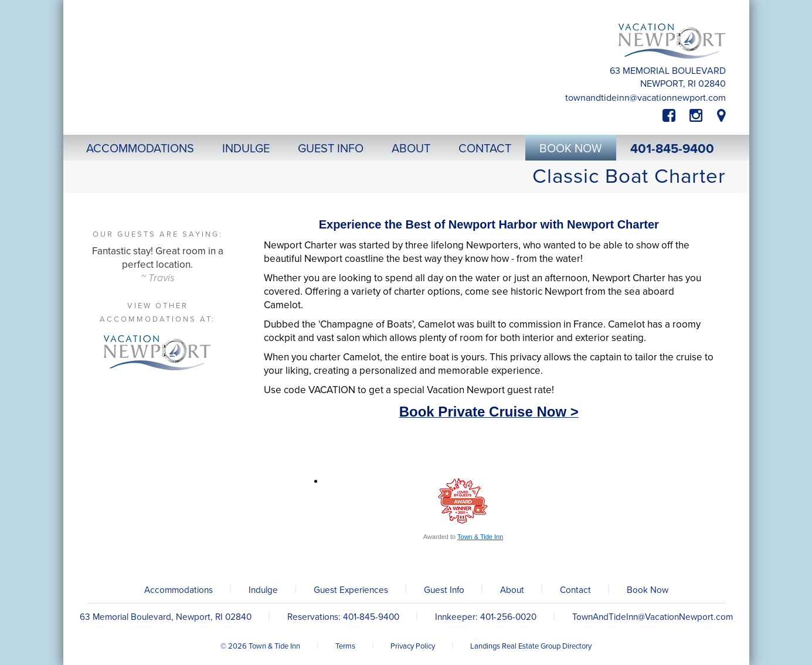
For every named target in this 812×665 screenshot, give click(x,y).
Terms (345, 646)
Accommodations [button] (140, 149)
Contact (575, 590)
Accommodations (179, 590)
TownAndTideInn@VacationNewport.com (645, 98)
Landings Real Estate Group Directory (531, 646)
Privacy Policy (413, 646)
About (512, 590)
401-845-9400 (672, 149)
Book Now (648, 590)
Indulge (263, 590)
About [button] (411, 149)
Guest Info (444, 590)
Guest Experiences (351, 590)
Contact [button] (485, 149)
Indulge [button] (246, 149)
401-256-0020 (508, 617)
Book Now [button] (571, 149)
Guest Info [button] (331, 149)
